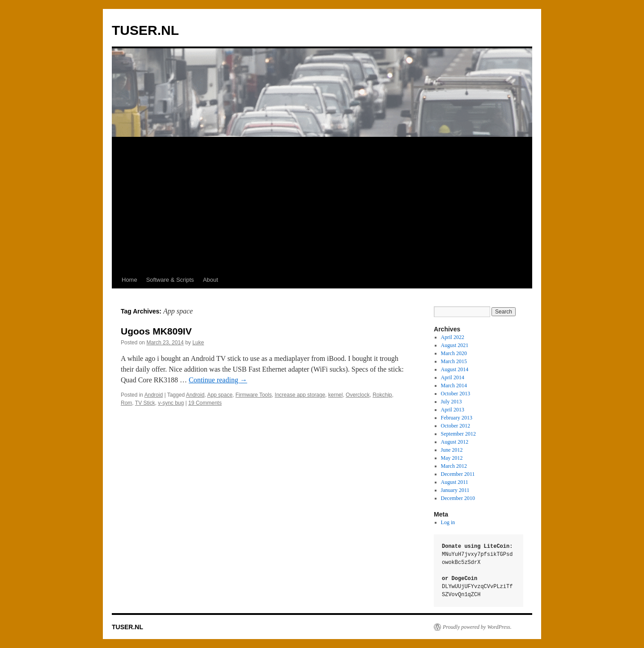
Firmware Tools (254, 395)
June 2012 (452, 450)
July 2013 (451, 402)
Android (154, 395)
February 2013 (457, 418)
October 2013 (456, 394)
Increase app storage (300, 395)
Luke (198, 343)
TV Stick (145, 403)
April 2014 (453, 377)
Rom (126, 403)
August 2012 (455, 442)
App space (220, 395)
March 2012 (454, 466)
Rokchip (382, 395)
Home (129, 280)
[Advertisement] (322, 204)
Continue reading (218, 380)
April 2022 (453, 337)
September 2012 (458, 434)
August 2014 (455, 369)
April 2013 (453, 410)
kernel (336, 395)
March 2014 (454, 385)
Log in (448, 522)
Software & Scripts (170, 280)
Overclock (358, 395)
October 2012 (456, 426)
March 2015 (454, 361)
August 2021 (455, 345)
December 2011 (458, 474)
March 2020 (454, 353)
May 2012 (452, 458)
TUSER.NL (145, 30)
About (211, 280)
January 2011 (455, 490)
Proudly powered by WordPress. (477, 627)
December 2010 (458, 498)
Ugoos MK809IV (156, 331)
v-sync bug (171, 403)
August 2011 (455, 482)
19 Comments (205, 403)
